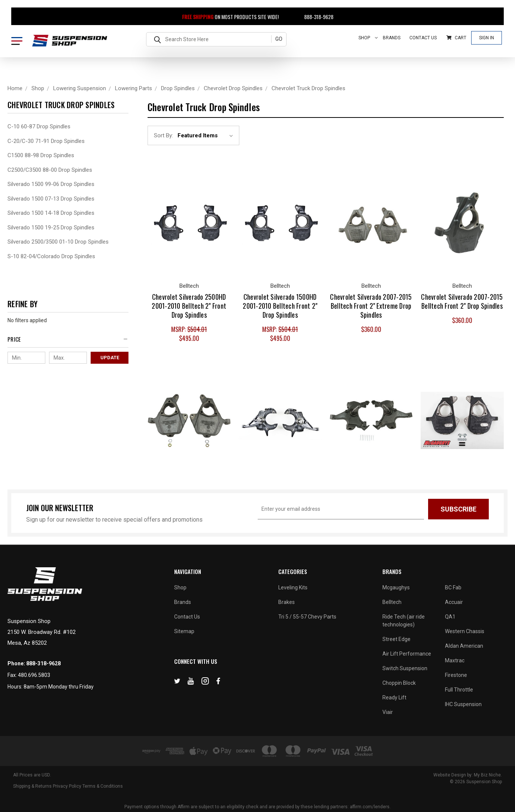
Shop (368, 38)
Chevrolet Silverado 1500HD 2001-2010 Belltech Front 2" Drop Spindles (280, 306)
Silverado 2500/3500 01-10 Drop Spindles (58, 242)
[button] (68, 341)
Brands (392, 38)
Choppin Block (399, 683)
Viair (388, 712)
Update (110, 358)
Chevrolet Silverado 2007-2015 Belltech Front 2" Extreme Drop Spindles (371, 306)
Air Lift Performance (407, 654)
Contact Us (423, 38)
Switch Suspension (405, 668)
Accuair (454, 602)
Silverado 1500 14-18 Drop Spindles (51, 213)
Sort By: (163, 135)
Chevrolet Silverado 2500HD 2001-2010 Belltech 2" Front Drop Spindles (189, 306)
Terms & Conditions (103, 786)
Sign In (487, 38)
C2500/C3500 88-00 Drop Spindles (50, 170)
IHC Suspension (463, 704)
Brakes (287, 602)
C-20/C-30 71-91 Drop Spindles (46, 141)
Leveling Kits (293, 587)
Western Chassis (465, 631)
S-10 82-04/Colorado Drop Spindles (51, 256)
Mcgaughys (396, 587)
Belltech (392, 602)
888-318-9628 (314, 17)
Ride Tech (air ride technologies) (404, 621)
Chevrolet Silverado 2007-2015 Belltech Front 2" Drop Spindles (462, 301)
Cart (456, 38)
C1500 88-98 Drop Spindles (41, 155)
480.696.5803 (34, 675)
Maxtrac (455, 660)
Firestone (456, 675)
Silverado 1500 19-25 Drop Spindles (51, 228)
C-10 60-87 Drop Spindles (39, 126)
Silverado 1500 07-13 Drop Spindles (51, 199)
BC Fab (453, 587)
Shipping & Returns (32, 786)
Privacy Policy (67, 786)
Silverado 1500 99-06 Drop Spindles (51, 184)
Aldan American (464, 646)
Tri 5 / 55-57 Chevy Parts (307, 617)
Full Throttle (459, 690)
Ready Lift (394, 697)
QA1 (450, 617)
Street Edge (396, 639)
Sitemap (184, 631)
